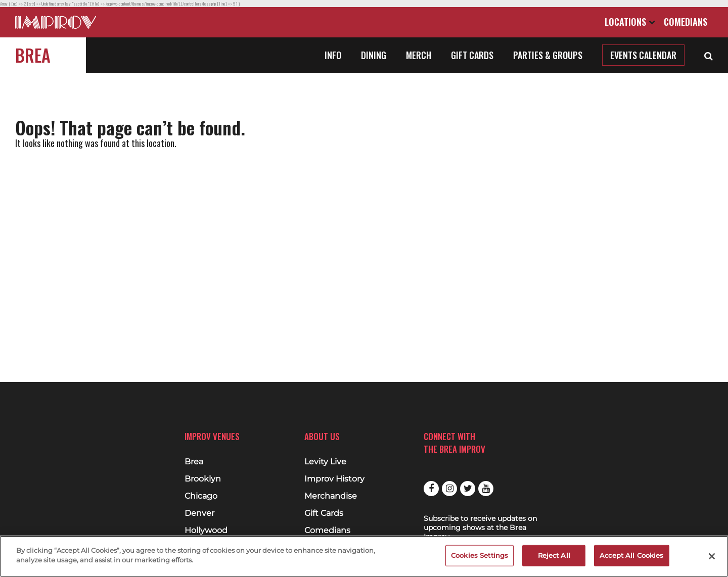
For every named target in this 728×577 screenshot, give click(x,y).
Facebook (431, 489)
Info (333, 55)
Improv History (334, 479)
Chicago (201, 496)
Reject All (554, 555)
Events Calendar (643, 55)
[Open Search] (709, 55)
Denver (199, 513)
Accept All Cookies (631, 555)
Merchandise (331, 496)
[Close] (712, 556)
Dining (374, 55)
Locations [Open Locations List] (630, 22)
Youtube (486, 489)
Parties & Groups (548, 55)
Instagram (449, 489)
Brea (33, 55)
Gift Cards (472, 55)
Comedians (686, 22)
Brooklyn (203, 479)
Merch (419, 55)
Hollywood (206, 531)
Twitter (468, 489)
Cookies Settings (480, 555)
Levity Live (325, 462)
